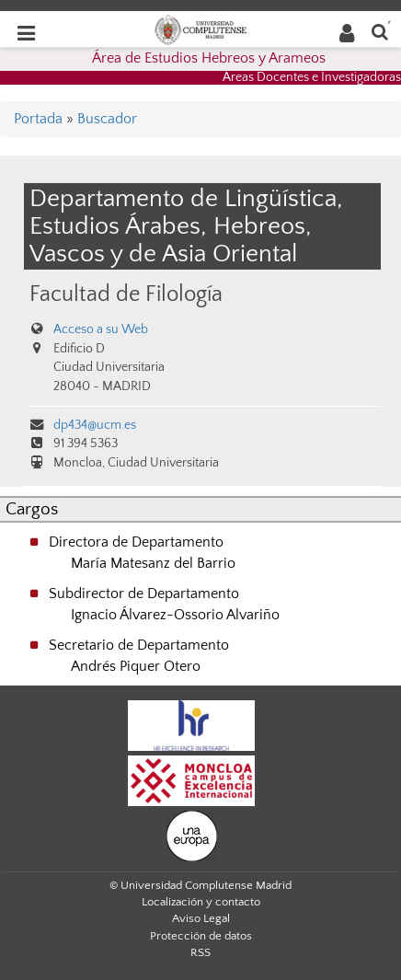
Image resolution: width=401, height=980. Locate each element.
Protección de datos (201, 936)
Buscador (107, 119)
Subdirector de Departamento (144, 594)
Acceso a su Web (101, 329)
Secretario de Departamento (139, 645)
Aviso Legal (201, 918)
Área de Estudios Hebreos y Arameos (209, 58)
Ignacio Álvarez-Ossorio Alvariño (175, 615)
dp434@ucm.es (95, 425)
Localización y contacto (201, 902)
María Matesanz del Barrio (153, 563)
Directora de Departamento (136, 542)
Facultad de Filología (126, 294)
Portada (38, 119)
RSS (200, 952)
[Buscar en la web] (380, 31)
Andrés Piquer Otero (136, 666)
